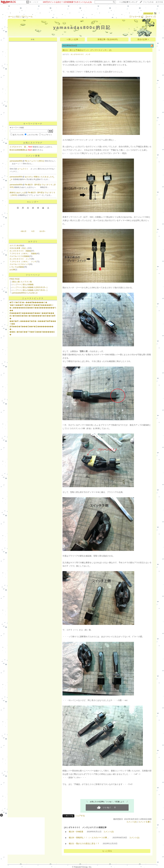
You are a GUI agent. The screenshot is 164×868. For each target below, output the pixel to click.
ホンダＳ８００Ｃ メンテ (20, 259)
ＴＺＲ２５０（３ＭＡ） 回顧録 (23, 254)
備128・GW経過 (76, 832)
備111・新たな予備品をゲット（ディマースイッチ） (85, 50)
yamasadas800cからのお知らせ (25, 293)
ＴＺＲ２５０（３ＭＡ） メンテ (23, 262)
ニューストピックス (33, 298)
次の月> (42, 231)
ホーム (11, 17)
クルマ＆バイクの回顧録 (19, 256)
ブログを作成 (148, 2)
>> (128, 2)
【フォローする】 (136, 17)
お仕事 (12, 270)
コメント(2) (131, 822)
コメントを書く (145, 822)
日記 (18, 17)
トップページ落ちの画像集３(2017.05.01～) (30, 290)
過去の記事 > (143, 39)
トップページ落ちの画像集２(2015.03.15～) (30, 287)
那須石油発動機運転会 (18, 150)
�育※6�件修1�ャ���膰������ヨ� (28, 302)
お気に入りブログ (33, 143)
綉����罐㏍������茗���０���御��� (32, 313)
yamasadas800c (16, 161)
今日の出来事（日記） (18, 248)
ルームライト (23, 169)
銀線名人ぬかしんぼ (18, 193)
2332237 (148, 13)
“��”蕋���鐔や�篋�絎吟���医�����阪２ (32, 305)
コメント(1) (134, 838)
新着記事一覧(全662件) (108, 39)
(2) (110, 50)
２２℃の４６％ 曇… (19, 147)
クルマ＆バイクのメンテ (19, 264)
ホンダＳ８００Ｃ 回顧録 (20, 251)
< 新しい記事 (73, 39)
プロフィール (27, 17)
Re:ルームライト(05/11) (35, 161)
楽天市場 (159, 2)
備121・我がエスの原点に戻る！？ (84, 844)
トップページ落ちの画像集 (23, 285)
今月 (33, 231)
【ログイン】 (151, 17)
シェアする (80, 816)
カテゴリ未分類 (16, 246)
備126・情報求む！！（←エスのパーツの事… (89, 838)
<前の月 (23, 231)
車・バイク (34, 2)
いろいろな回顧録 (17, 267)
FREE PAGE (15, 279)
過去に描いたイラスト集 (22, 282)
